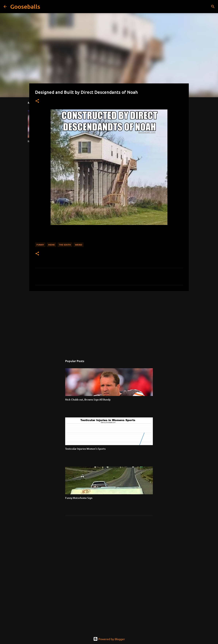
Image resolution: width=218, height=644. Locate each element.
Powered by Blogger (109, 639)
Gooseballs (25, 6)
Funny (40, 245)
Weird (79, 245)
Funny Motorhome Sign (79, 498)
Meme (51, 245)
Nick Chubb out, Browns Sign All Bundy (88, 399)
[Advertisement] (109, 322)
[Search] (45, 7)
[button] (37, 101)
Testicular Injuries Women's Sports (85, 449)
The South (65, 245)
